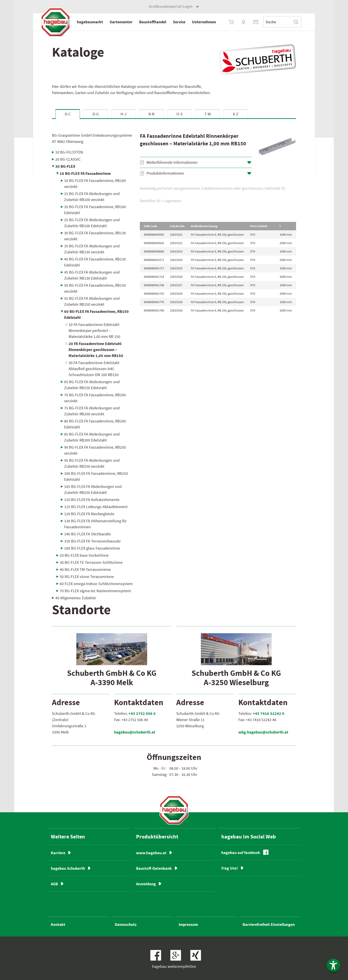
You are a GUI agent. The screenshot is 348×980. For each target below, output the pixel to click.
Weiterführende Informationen (172, 162)
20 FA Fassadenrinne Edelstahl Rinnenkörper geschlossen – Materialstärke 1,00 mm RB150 (96, 350)
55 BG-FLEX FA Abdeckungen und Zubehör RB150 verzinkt (92, 301)
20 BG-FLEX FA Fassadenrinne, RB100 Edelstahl (95, 210)
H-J (124, 114)
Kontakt (58, 924)
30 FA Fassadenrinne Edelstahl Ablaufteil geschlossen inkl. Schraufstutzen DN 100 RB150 (94, 369)
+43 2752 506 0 (142, 713)
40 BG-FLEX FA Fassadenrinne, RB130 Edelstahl (95, 262)
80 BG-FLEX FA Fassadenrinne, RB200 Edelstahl (95, 424)
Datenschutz (126, 924)
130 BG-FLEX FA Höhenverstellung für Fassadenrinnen (95, 524)
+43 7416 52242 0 (269, 713)
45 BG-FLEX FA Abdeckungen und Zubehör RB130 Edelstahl (92, 275)
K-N (151, 114)
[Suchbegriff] (282, 22)
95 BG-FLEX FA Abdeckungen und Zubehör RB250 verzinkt (92, 463)
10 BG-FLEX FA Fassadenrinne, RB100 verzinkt (95, 183)
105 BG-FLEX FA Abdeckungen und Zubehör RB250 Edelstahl (93, 489)
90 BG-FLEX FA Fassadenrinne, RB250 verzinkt (95, 450)
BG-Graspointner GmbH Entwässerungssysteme (92, 138)
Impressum (188, 924)
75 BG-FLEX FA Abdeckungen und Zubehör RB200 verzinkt (92, 411)
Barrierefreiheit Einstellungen (269, 924)
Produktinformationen (165, 173)
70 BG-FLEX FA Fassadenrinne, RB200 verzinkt (95, 398)
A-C (68, 114)
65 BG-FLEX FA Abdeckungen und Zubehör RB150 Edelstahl (92, 385)
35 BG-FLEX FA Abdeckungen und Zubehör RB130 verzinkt (92, 249)
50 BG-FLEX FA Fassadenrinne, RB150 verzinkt (95, 288)
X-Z (236, 114)
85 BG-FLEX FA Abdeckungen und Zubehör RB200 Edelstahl (92, 437)
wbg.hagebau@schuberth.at (263, 732)
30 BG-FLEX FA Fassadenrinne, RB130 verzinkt (95, 236)
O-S (180, 114)
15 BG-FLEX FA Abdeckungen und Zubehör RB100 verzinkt (92, 197)
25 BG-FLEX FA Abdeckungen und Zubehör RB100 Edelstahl (92, 223)
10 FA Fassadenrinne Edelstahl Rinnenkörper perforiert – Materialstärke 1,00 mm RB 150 (94, 330)
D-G (96, 114)
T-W (208, 114)
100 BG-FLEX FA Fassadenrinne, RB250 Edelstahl (96, 476)
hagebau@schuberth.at (135, 732)
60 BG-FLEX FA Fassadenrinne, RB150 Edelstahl (96, 314)
